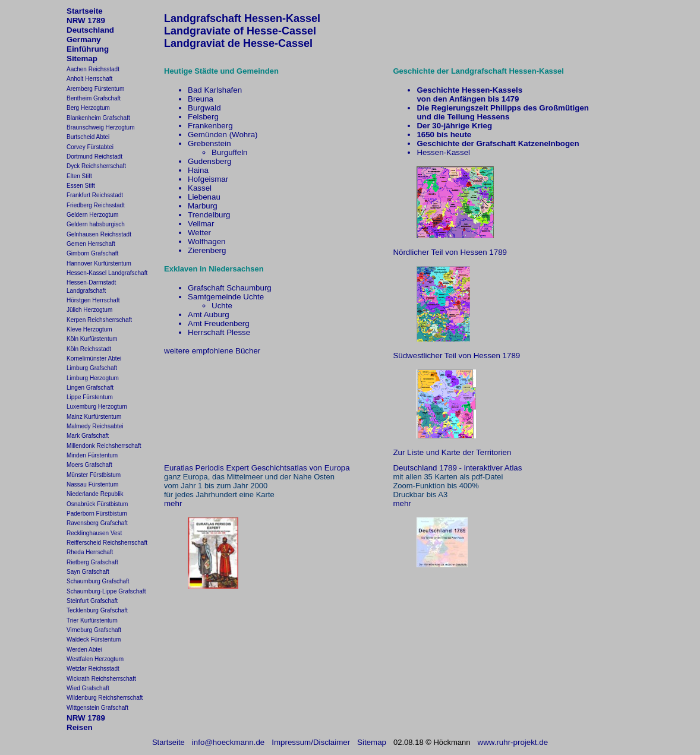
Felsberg (203, 117)
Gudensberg (209, 161)
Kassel (200, 188)
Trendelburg (209, 215)
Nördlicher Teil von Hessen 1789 (450, 252)
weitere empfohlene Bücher (212, 351)
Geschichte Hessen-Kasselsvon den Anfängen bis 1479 (469, 94)
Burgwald (204, 108)
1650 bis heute (444, 135)
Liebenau (204, 197)
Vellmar (201, 224)
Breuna (201, 99)
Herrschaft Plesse (219, 332)
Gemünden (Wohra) (223, 135)
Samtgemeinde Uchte (226, 297)
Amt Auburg (209, 315)
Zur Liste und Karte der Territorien (452, 452)
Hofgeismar (208, 179)
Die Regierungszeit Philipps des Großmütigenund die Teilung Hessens (503, 112)
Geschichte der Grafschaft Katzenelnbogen (498, 143)
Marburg (203, 206)
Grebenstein (209, 143)
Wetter (199, 233)
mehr (173, 503)
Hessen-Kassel (443, 152)
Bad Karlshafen (215, 90)
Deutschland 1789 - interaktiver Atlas (457, 468)
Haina (198, 170)
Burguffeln (230, 152)
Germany (84, 40)
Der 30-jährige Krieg (454, 126)
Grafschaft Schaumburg (230, 288)
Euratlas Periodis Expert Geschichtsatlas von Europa (257, 468)
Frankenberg (210, 126)
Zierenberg (207, 250)
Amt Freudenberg (219, 323)
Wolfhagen (206, 241)
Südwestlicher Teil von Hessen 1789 (456, 356)
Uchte (222, 306)
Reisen (80, 727)
